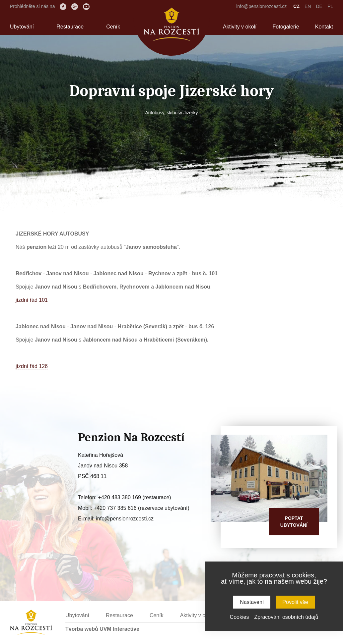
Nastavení (252, 602)
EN (308, 6)
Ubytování (22, 27)
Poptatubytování (294, 522)
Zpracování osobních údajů (286, 617)
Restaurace (70, 27)
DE (319, 6)
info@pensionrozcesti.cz (261, 6)
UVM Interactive (119, 629)
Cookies (240, 617)
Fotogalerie (286, 27)
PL (330, 6)
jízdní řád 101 (32, 300)
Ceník (113, 27)
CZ (296, 6)
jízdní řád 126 (32, 366)
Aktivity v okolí (240, 27)
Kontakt (324, 27)
